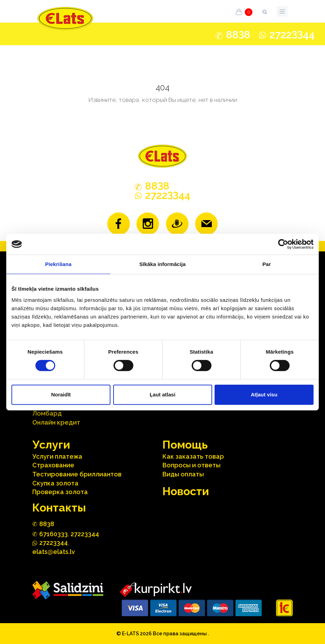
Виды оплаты (183, 474)
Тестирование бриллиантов (77, 474)
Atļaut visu (264, 395)
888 (238, 35)
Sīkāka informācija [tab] (162, 264)
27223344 (85, 534)
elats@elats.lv (54, 552)
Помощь (185, 445)
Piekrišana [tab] (58, 264)
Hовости (186, 491)
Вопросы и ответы (191, 465)
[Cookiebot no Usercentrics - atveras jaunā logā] (283, 244)
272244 (292, 35)
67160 (53, 534)
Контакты (59, 508)
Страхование (53, 465)
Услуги (51, 445)
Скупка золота (55, 483)
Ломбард (47, 413)
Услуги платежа (57, 456)
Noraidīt (61, 395)
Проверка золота (60, 492)
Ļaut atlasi (162, 395)
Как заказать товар (193, 456)
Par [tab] (267, 264)
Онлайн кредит (56, 422)
